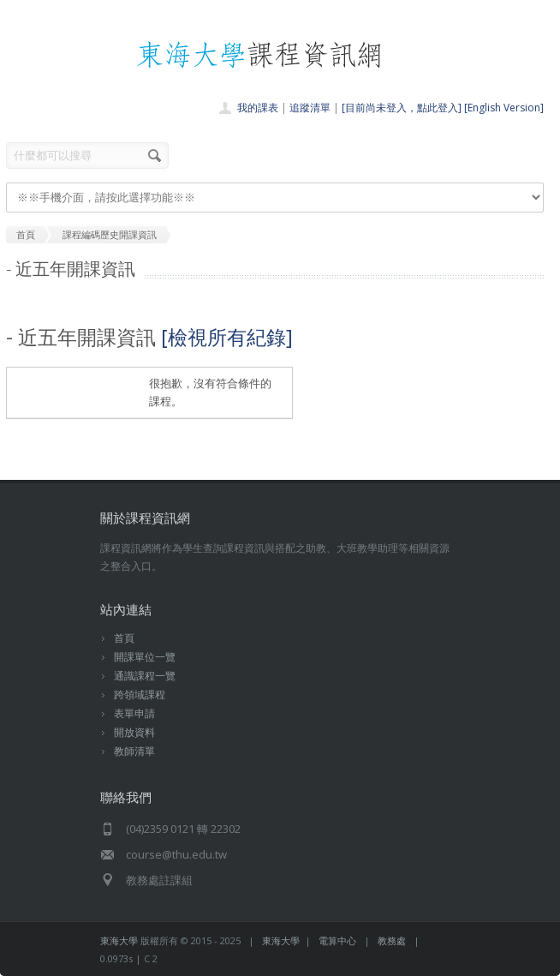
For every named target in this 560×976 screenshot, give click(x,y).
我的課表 (258, 108)
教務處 (392, 940)
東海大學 (119, 940)
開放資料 (134, 732)
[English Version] (504, 108)
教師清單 (134, 751)
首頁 (124, 638)
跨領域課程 (140, 695)
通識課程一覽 (145, 676)
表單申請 (134, 713)
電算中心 (337, 940)
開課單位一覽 (145, 657)
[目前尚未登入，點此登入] (402, 108)
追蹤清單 (310, 108)
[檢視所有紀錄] (227, 337)
